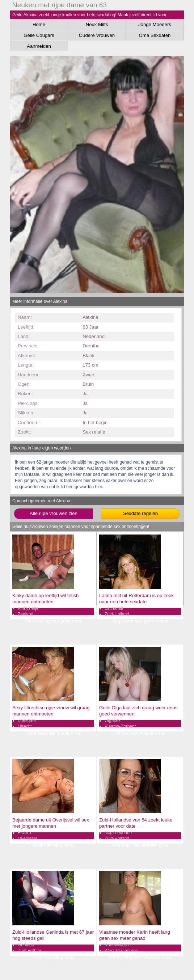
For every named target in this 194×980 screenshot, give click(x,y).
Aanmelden (39, 46)
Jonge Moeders (155, 24)
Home (39, 24)
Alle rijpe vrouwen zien (54, 513)
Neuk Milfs (97, 24)
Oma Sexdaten (155, 35)
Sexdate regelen (140, 513)
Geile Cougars (39, 35)
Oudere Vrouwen (97, 35)
